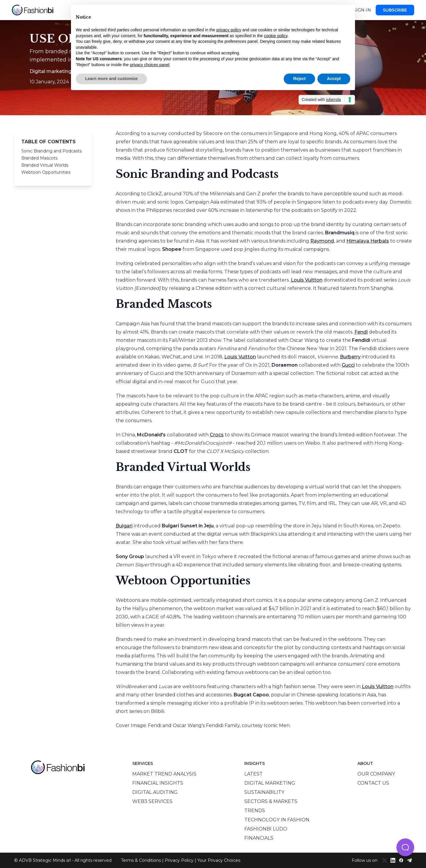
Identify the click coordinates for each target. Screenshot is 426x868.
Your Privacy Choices (219, 860)
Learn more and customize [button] (111, 79)
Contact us (373, 783)
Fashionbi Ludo (266, 829)
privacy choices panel (150, 65)
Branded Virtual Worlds (45, 165)
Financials (259, 838)
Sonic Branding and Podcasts (51, 151)
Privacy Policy (179, 860)
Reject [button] (299, 79)
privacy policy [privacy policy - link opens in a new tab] (229, 30)
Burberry (350, 357)
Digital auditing (155, 792)
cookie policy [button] (276, 36)
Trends (255, 811)
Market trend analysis (164, 774)
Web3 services (152, 801)
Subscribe (395, 10)
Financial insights (158, 783)
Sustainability (264, 792)
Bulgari (124, 526)
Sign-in (362, 10)
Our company (376, 774)
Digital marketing (270, 783)
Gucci (348, 365)
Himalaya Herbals (368, 241)
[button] (405, 847)
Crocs (217, 435)
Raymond (322, 241)
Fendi (361, 332)
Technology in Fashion (277, 820)
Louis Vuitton (307, 280)
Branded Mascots (39, 158)
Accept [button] (334, 79)
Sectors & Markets (271, 801)
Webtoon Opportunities (46, 172)
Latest (254, 774)
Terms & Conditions (141, 860)
